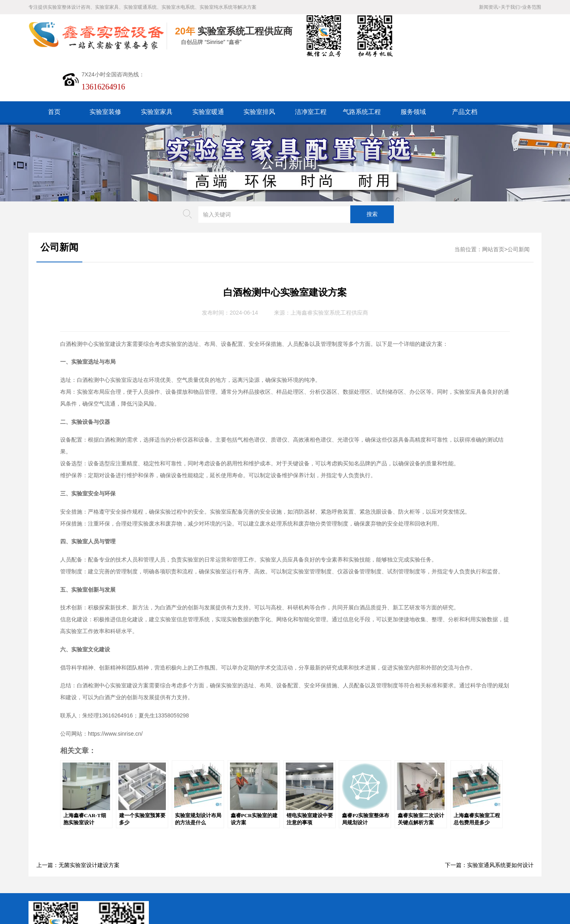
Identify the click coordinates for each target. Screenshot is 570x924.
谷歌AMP (236, 864)
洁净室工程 (311, 68)
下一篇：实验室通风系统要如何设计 (489, 822)
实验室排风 (259, 68)
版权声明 (266, 864)
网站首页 (493, 206)
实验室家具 (157, 68)
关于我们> (512, 7)
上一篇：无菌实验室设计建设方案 (78, 822)
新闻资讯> (490, 7)
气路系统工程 (362, 68)
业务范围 (532, 7)
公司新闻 (289, 120)
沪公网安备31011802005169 (199, 876)
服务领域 (413, 68)
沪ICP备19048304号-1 (218, 888)
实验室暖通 (208, 68)
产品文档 (465, 68)
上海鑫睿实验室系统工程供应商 (329, 269)
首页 (54, 68)
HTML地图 (203, 864)
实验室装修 (105, 68)
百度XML (171, 864)
